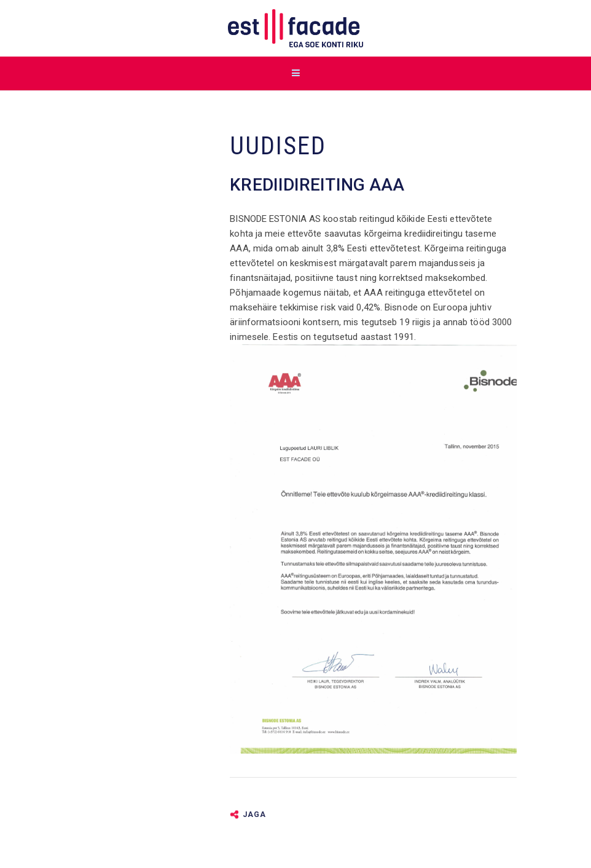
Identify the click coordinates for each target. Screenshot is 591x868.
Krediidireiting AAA (317, 185)
